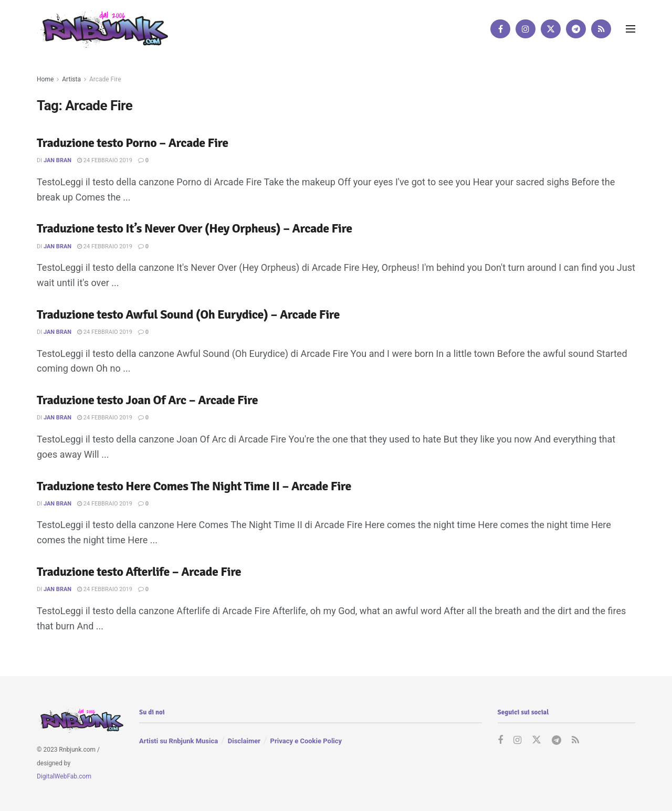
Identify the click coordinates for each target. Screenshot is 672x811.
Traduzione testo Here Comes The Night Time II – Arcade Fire (194, 486)
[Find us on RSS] (601, 29)
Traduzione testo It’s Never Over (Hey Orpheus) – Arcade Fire (195, 228)
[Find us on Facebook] (500, 29)
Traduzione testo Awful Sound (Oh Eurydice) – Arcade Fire (188, 314)
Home (45, 79)
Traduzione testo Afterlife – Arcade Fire (139, 572)
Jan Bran (57, 160)
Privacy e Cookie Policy (306, 741)
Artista (71, 79)
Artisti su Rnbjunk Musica (178, 741)
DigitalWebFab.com (64, 777)
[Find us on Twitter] (551, 29)
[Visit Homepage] (102, 29)
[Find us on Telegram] (576, 29)
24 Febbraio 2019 (105, 160)
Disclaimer (244, 741)
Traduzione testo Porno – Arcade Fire (133, 143)
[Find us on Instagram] (526, 29)
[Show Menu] (631, 29)
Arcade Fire (105, 79)
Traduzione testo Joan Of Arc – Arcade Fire (147, 400)
